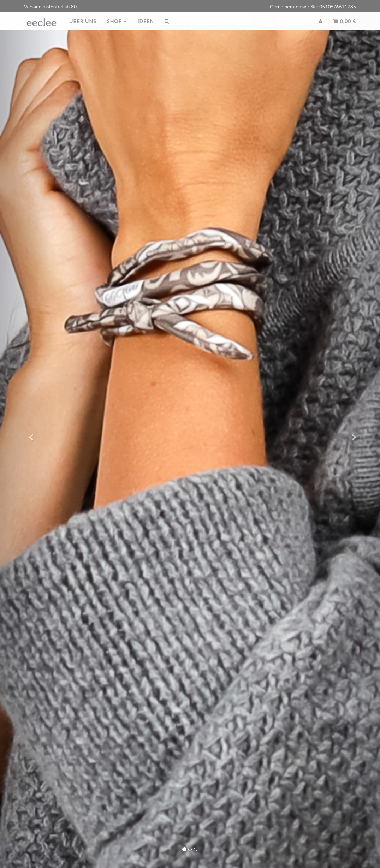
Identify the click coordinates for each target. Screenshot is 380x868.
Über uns (83, 28)
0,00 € (345, 28)
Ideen (146, 28)
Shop (117, 28)
